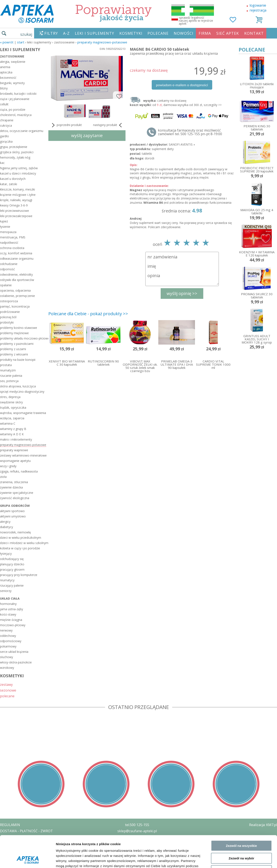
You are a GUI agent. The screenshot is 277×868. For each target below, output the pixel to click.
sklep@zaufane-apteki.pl (137, 831)
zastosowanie (12, 56)
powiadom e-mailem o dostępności (182, 85)
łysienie (5, 227)
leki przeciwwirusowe (14, 211)
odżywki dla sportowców (17, 280)
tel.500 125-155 (137, 825)
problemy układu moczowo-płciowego (23, 338)
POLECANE (158, 33)
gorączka (6, 141)
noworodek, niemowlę (15, 532)
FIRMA (205, 33)
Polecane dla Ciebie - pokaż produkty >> (88, 314)
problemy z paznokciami (17, 344)
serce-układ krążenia (14, 652)
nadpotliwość (9, 243)
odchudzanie (9, 264)
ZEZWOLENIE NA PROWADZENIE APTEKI (33, 843)
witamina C (8, 423)
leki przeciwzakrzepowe (16, 216)
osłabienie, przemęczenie (17, 296)
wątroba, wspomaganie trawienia (23, 413)
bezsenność (8, 78)
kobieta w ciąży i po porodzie (20, 548)
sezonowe (8, 690)
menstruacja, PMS (13, 237)
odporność (7, 269)
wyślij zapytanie (87, 135)
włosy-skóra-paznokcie (16, 662)
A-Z (66, 33)
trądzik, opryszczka (13, 408)
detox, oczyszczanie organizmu (22, 131)
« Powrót (7, 42)
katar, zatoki (9, 184)
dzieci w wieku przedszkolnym (21, 538)
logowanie (258, 5)
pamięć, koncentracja (15, 306)
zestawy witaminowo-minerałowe (23, 455)
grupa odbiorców (15, 506)
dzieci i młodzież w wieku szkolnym (23, 543)
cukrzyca (6, 125)
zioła (3, 477)
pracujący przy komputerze (19, 575)
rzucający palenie (12, 585)
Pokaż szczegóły (227, 766)
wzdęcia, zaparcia (12, 418)
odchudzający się (12, 559)
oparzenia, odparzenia (15, 290)
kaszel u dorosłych (13, 179)
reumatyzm (8, 370)
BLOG (5, 855)
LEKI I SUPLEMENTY (94, 33)
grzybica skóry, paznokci (17, 152)
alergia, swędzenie (13, 62)
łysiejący (6, 554)
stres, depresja (10, 397)
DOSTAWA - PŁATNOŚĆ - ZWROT (26, 831)
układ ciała (10, 598)
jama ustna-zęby (12, 609)
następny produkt (108, 125)
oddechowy (8, 636)
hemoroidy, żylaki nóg (15, 157)
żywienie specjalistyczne (17, 493)
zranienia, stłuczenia (14, 482)
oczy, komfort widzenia (16, 253)
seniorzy (6, 591)
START (21, 42)
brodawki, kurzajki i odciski (18, 94)
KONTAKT (254, 33)
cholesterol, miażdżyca (16, 115)
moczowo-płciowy (13, 625)
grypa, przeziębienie (14, 147)
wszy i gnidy (8, 466)
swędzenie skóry (11, 402)
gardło (4, 136)
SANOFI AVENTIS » (182, 144)
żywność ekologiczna (15, 498)
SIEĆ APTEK (228, 33)
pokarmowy (8, 646)
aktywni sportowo (12, 511)
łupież (4, 221)
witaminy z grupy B (13, 429)
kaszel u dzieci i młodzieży (18, 173)
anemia (5, 67)
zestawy (6, 684)
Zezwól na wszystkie (241, 722)
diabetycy (6, 527)
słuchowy (6, 657)
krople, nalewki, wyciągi (16, 200)
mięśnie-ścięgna (11, 620)
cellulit (4, 104)
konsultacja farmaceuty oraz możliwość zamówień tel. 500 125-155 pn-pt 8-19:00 (190, 132)
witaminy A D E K (12, 434)
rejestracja (258, 10)
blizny (4, 88)
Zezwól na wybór (241, 735)
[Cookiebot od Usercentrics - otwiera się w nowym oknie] (28, 766)
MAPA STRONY (12, 862)
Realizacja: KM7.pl (263, 825)
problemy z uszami (13, 349)
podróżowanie (10, 312)
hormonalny (8, 604)
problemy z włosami (14, 354)
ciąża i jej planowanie (15, 99)
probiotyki (7, 322)
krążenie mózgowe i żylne (18, 195)
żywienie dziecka (11, 487)
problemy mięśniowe (14, 333)
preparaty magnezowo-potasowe (102, 42)
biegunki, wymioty (12, 83)
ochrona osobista (12, 248)
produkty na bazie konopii (18, 360)
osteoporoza (9, 301)
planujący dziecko (12, 564)
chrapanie (7, 120)
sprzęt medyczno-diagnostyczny (22, 392)
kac (2, 163)
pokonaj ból (8, 317)
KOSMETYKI (131, 33)
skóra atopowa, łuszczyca (18, 386)
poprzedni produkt (66, 125)
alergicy (5, 522)
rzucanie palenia (11, 376)
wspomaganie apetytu (15, 461)
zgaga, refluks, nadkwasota (19, 471)
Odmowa (241, 747)
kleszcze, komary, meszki (17, 189)
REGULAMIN (10, 825)
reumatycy (7, 580)
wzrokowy (7, 668)
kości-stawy (8, 614)
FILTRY (51, 33)
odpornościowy (11, 641)
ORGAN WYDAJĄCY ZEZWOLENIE (26, 849)
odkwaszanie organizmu (17, 259)
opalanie (6, 285)
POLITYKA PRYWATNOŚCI (21, 837)
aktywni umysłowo (13, 516)
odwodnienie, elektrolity (16, 274)
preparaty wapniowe (14, 450)
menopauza (8, 232)
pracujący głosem (12, 569)
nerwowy (6, 630)
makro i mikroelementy (16, 439)
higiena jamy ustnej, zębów (19, 168)
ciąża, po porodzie (13, 110)
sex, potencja (9, 381)
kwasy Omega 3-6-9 (14, 205)
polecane (7, 696)
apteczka (6, 72)
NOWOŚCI (183, 33)
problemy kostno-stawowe (19, 328)
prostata (6, 365)
